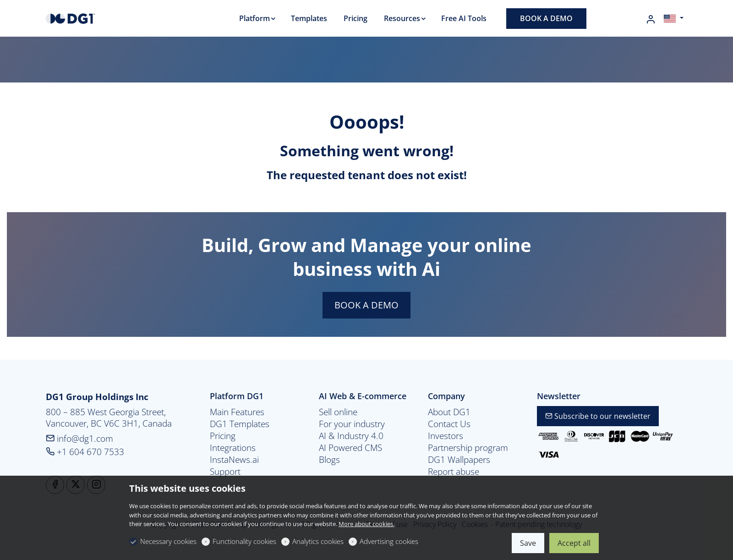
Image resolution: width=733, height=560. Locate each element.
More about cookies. (366, 524)
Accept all (574, 543)
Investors (446, 436)
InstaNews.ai (234, 460)
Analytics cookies (318, 541)
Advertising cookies (389, 541)
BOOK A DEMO (366, 305)
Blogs (329, 460)
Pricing (223, 436)
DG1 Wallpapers (459, 460)
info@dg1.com (79, 438)
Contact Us (449, 424)
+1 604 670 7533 (85, 452)
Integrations (233, 448)
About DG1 (449, 412)
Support (225, 472)
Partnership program (468, 448)
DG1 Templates (240, 424)
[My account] (651, 19)
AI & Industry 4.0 (351, 436)
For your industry (352, 424)
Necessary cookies (168, 541)
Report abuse (454, 472)
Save (528, 543)
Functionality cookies (244, 541)
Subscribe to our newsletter (598, 416)
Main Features (237, 412)
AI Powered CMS (350, 448)
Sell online (338, 412)
